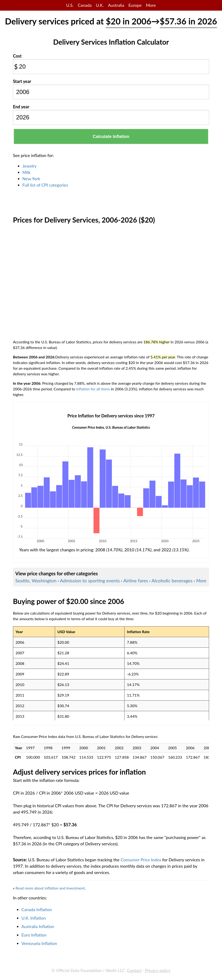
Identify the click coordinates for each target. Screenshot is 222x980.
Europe (135, 5)
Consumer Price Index (141, 860)
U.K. (100, 5)
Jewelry (29, 166)
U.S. (70, 5)
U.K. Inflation (34, 918)
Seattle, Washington (36, 580)
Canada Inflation (37, 909)
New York (31, 179)
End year (21, 107)
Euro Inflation (34, 935)
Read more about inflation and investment (50, 888)
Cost (17, 56)
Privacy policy (158, 970)
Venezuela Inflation (39, 943)
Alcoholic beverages (172, 580)
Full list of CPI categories (45, 185)
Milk (26, 172)
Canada (85, 5)
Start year (22, 81)
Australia (116, 5)
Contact (134, 970)
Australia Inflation (38, 926)
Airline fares (136, 580)
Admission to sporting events (90, 580)
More (151, 5)
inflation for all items (93, 389)
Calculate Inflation (111, 137)
